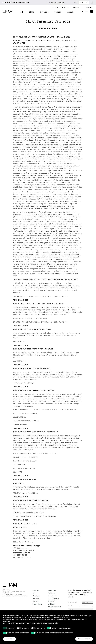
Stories (58, 12)
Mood (32, 12)
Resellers (55, 7)
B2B (83, 7)
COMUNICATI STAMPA (48, 28)
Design (70, 12)
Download (76, 7)
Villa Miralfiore (54, 599)
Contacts (90, 7)
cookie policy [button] (65, 618)
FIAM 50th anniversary (22, 12)
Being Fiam (52, 590)
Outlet (50, 609)
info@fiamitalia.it (7, 593)
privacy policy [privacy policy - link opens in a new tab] (64, 616)
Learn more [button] (10, 639)
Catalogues (65, 7)
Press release (37, 604)
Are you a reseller (54, 607)
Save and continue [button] (84, 639)
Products (44, 12)
